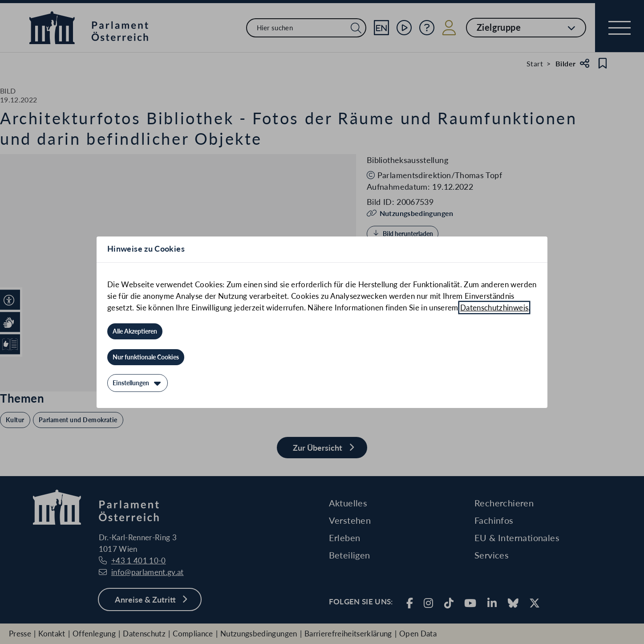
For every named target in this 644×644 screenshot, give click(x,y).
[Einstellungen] (138, 383)
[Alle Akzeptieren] (135, 331)
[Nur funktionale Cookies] (146, 357)
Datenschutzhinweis (494, 308)
